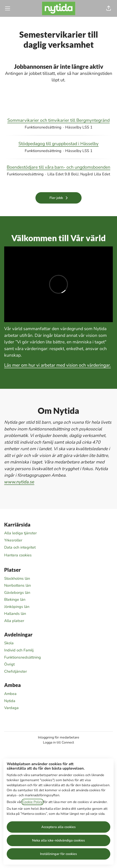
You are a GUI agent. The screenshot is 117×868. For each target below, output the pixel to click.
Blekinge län (15, 599)
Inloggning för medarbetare (59, 737)
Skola (9, 643)
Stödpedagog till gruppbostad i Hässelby (58, 144)
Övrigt (9, 664)
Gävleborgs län (17, 593)
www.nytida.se (19, 482)
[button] (109, 8)
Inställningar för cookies (58, 854)
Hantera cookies (18, 555)
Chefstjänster (16, 671)
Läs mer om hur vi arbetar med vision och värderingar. (58, 365)
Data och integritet (20, 547)
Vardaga (11, 708)
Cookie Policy (32, 802)
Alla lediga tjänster (20, 533)
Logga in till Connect (58, 742)
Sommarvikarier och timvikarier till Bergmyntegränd (58, 120)
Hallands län (15, 614)
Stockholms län (17, 578)
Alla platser (14, 621)
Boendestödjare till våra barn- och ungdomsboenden (58, 167)
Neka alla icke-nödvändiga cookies (58, 840)
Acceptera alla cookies (58, 827)
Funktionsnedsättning (23, 657)
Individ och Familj (19, 650)
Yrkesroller (13, 540)
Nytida (10, 701)
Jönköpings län (17, 607)
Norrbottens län (18, 585)
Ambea (10, 694)
